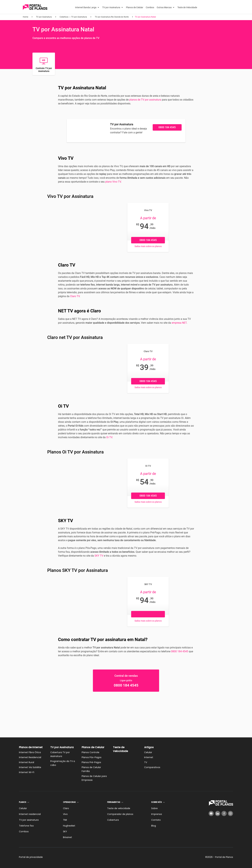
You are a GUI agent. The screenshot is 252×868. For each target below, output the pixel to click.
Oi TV (109, 437)
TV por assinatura (29, 820)
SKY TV (99, 556)
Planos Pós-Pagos (92, 757)
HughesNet (69, 826)
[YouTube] (211, 813)
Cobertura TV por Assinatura (60, 754)
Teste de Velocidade (187, 7)
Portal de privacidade (31, 857)
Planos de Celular (135, 7)
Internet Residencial (30, 757)
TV (146, 762)
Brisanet (67, 837)
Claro (66, 808)
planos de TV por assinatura (145, 100)
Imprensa (157, 814)
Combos (150, 7)
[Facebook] (224, 813)
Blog (154, 826)
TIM (65, 820)
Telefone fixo (26, 826)
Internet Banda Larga (86, 7)
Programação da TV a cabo (63, 763)
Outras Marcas (164, 7)
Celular (148, 752)
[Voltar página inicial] (35, 7)
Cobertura (113, 820)
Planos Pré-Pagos (91, 762)
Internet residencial (30, 814)
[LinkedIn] (218, 813)
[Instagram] (230, 813)
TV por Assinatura (111, 7)
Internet (149, 757)
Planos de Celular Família (91, 769)
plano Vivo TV (113, 182)
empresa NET (179, 323)
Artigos (149, 747)
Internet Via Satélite (30, 767)
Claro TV (75, 296)
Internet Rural (27, 762)
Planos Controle (90, 752)
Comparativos (152, 767)
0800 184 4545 (167, 127)
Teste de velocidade (119, 808)
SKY (65, 831)
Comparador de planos (120, 814)
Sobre (154, 808)
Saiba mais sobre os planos (148, 246)
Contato (156, 820)
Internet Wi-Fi (27, 772)
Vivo (65, 814)
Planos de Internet (31, 747)
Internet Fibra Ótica (30, 752)
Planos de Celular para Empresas (94, 778)
